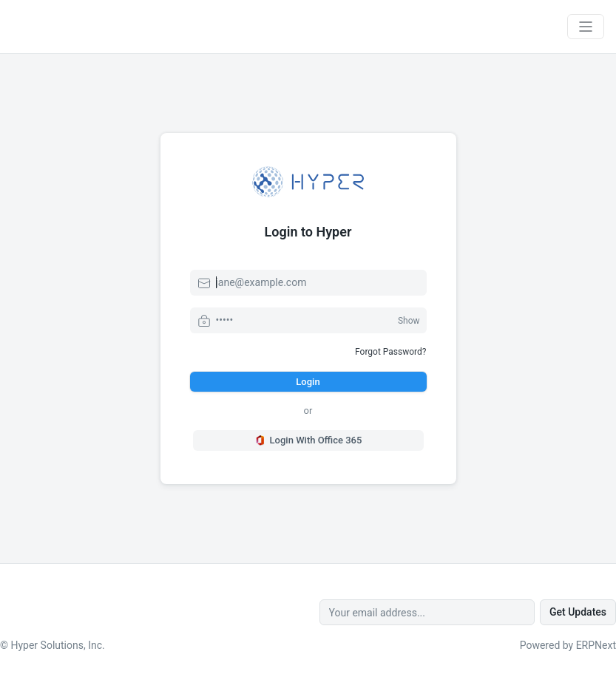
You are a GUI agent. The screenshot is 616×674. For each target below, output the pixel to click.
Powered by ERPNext (568, 645)
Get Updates (578, 612)
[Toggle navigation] (586, 27)
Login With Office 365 (308, 440)
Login (308, 382)
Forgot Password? (390, 352)
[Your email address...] (427, 612)
